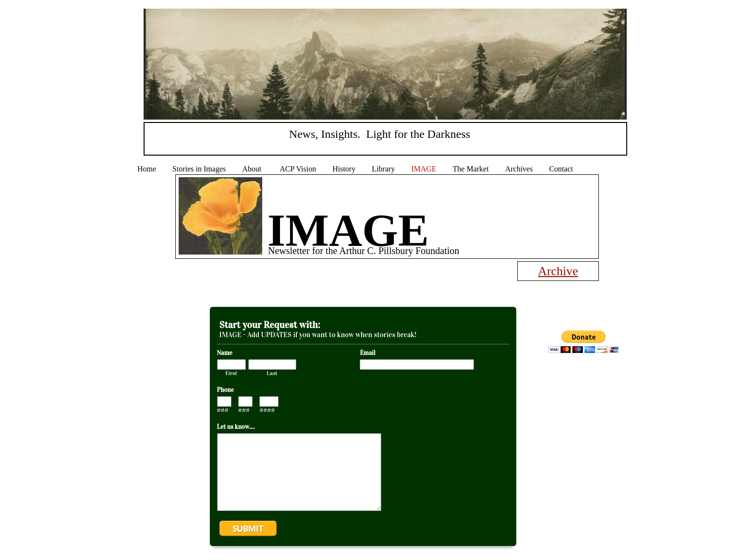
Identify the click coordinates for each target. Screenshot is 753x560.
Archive (558, 271)
